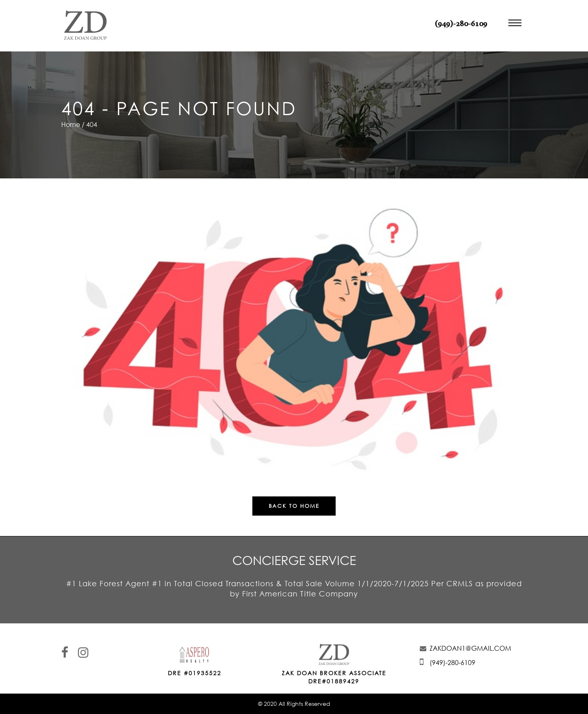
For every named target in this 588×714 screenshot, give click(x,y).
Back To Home (294, 506)
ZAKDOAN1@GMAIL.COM (470, 648)
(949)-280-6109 (461, 24)
